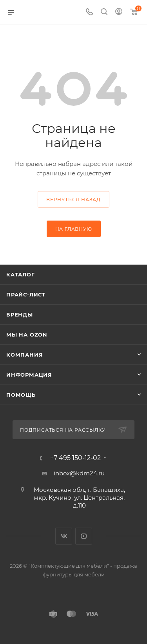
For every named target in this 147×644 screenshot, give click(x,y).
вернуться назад (73, 200)
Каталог (21, 274)
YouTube (84, 536)
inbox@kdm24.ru (79, 473)
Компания (24, 355)
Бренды (20, 315)
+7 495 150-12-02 (75, 458)
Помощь (21, 395)
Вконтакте (64, 536)
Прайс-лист (26, 294)
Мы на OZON (27, 335)
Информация (29, 375)
